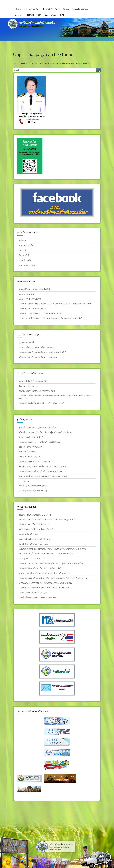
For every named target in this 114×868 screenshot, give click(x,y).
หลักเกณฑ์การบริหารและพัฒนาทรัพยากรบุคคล (39, 357)
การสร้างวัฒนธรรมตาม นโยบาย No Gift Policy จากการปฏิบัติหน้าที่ (47, 520)
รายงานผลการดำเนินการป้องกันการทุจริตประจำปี (40, 568)
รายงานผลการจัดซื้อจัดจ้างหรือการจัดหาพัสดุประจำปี (41, 403)
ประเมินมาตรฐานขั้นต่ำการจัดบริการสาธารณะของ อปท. (43, 466)
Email (62, 15)
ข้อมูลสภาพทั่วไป (26, 245)
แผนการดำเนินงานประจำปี (30, 299)
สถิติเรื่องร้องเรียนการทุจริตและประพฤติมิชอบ (38, 597)
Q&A (39, 15)
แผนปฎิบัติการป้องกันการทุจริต (32, 558)
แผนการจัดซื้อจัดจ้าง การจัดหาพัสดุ (33, 381)
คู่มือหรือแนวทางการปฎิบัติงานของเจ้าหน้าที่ (37, 427)
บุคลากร (18, 15)
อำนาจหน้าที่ (24, 255)
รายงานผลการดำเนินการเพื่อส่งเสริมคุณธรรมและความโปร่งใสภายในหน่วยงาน (53, 578)
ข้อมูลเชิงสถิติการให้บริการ (30, 447)
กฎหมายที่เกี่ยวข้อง (27, 265)
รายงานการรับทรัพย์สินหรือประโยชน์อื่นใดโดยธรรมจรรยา (44, 588)
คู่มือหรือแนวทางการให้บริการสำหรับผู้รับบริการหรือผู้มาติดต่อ (45, 432)
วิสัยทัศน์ (22, 250)
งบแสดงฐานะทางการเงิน (29, 457)
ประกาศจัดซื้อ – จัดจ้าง (51, 9)
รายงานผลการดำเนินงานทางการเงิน (34, 461)
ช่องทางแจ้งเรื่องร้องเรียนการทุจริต (33, 593)
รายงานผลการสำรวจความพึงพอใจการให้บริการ (39, 442)
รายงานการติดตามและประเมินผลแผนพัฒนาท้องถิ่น (41, 313)
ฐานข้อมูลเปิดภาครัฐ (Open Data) (33, 491)
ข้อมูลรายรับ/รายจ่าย (28, 452)
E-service (30, 15)
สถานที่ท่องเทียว (25, 260)
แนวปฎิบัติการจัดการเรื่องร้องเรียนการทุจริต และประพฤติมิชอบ (45, 583)
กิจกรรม (66, 9)
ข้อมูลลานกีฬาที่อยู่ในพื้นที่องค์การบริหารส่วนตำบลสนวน (43, 476)
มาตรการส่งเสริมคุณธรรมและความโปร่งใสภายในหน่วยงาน (44, 573)
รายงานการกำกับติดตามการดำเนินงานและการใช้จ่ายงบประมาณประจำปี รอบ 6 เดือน (55, 304)
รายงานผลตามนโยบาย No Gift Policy (34, 524)
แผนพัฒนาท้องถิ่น (26, 294)
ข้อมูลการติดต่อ (50, 15)
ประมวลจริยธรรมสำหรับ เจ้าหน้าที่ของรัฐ (36, 529)
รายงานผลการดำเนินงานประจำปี (33, 309)
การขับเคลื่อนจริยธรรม (28, 534)
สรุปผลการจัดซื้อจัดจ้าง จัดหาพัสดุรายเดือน (37, 391)
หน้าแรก (18, 9)
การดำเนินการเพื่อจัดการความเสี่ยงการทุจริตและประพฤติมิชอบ (46, 554)
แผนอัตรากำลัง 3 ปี (26, 342)
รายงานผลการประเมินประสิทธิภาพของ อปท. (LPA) (40, 471)
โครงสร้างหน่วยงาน (80, 9)
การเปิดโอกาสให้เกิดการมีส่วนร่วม (33, 544)
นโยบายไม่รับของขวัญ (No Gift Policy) (35, 515)
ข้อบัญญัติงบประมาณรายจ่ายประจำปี (34, 289)
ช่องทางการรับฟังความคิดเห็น (31, 437)
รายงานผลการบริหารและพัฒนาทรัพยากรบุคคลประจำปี (42, 352)
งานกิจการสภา (25, 481)
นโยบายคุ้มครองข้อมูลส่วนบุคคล (33, 486)
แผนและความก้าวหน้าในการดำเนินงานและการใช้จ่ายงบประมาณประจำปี (50, 318)
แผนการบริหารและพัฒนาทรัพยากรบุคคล (36, 347)
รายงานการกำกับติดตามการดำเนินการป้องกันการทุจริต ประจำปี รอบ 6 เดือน (51, 563)
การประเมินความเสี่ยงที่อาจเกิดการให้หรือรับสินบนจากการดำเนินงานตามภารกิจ (53, 549)
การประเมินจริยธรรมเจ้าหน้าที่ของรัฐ (34, 539)
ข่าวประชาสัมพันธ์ (32, 9)
